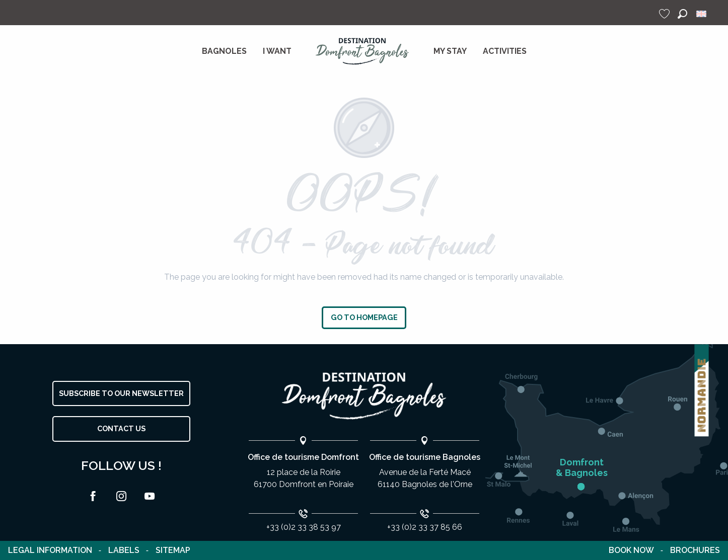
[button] (682, 14)
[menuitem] (224, 51)
